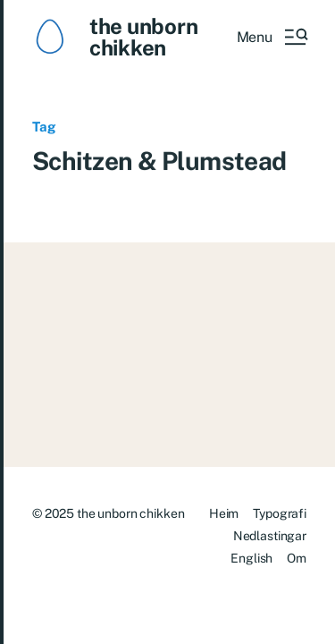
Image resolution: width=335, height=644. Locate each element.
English (251, 558)
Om (297, 558)
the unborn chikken (144, 37)
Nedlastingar (270, 536)
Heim (224, 513)
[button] (272, 37)
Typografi (280, 513)
